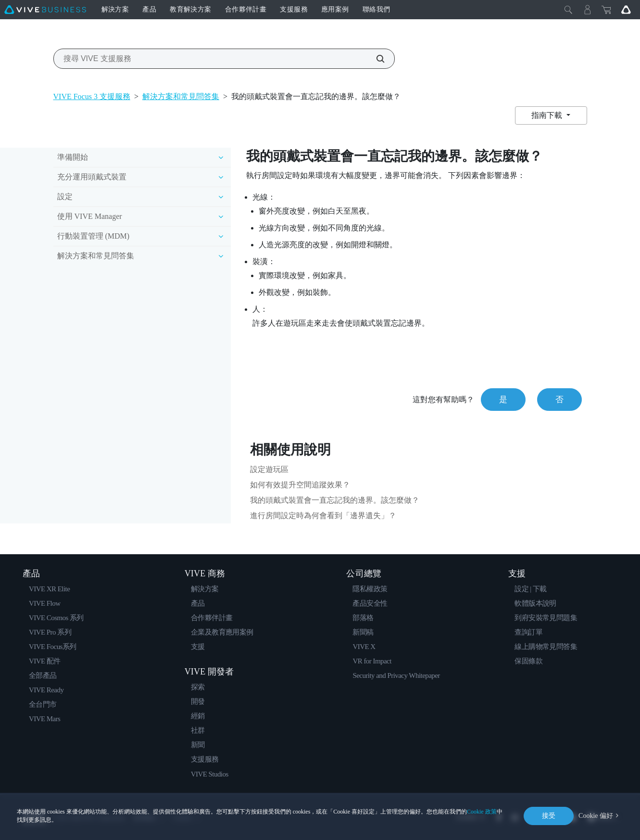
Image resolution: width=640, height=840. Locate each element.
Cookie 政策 (482, 812)
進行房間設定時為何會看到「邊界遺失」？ (323, 515)
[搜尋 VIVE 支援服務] (375, 59)
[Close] (568, 10)
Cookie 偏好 (596, 816)
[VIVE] (45, 10)
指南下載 (548, 115)
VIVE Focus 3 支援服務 (92, 96)
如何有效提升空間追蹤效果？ (300, 485)
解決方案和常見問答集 (181, 96)
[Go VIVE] (626, 10)
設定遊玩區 (269, 469)
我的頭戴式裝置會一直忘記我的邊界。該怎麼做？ (335, 500)
